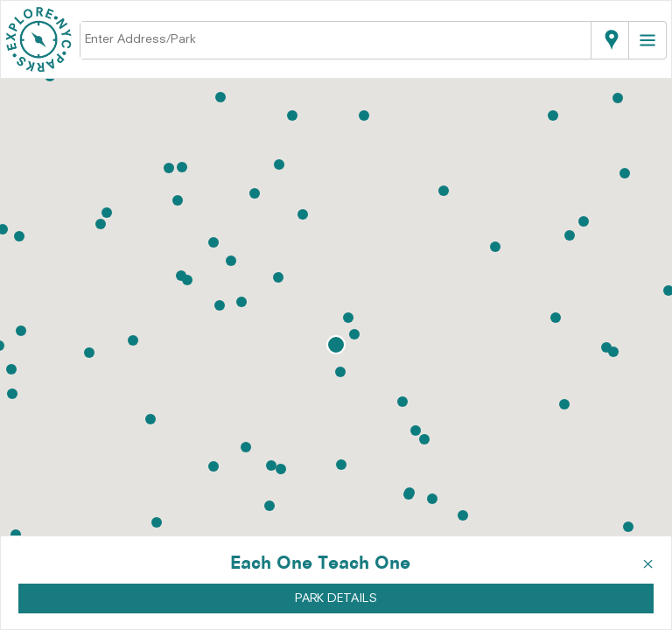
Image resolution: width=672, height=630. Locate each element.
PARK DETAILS (336, 598)
